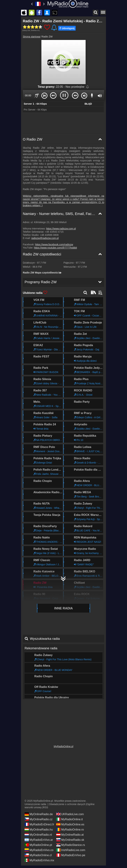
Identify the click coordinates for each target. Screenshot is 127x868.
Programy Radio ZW (39, 694)
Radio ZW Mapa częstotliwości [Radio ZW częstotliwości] (42, 273)
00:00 (28, 95)
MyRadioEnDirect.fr (39, 824)
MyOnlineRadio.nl (38, 834)
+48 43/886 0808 (49, 235)
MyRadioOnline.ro (70, 829)
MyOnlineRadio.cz (39, 819)
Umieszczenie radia (35, 804)
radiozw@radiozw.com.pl (45, 238)
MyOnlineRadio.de (39, 814)
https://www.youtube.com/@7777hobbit (55, 248)
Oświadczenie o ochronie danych (67, 804)
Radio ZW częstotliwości (42, 254)
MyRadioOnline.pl (64, 746)
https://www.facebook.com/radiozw (54, 244)
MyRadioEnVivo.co (39, 850)
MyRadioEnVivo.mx (39, 860)
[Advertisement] (63, 124)
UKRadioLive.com (70, 814)
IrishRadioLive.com (71, 850)
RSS (46, 807)
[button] (44, 95)
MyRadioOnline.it (70, 819)
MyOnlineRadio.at (70, 834)
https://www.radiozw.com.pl (61, 229)
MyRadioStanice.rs (71, 845)
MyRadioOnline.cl (38, 855)
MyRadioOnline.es (70, 824)
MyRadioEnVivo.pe (71, 855)
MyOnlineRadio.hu (39, 829)
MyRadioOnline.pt (38, 845)
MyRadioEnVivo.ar (39, 840)
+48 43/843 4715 (54, 232)
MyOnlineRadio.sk (70, 840)
